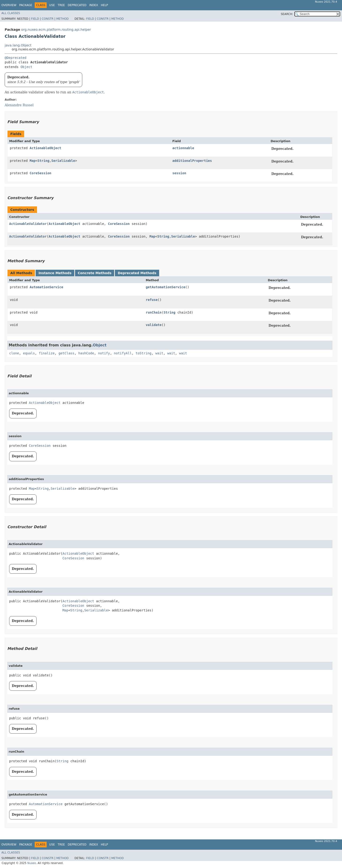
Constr (48, 19)
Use (52, 5)
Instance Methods (55, 273)
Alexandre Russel (19, 105)
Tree (61, 5)
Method (62, 19)
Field (35, 19)
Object (26, 67)
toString (144, 353)
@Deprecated (16, 58)
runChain (154, 312)
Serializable (63, 161)
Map (32, 161)
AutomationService (46, 287)
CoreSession (40, 173)
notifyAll (123, 353)
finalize (47, 353)
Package (26, 5)
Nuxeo (32, 863)
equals (29, 353)
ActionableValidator (28, 224)
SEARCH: (287, 14)
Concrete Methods (95, 273)
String (43, 161)
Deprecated (77, 5)
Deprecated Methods (137, 273)
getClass (66, 353)
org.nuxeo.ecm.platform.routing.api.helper (56, 30)
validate (154, 325)
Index (94, 5)
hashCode (86, 353)
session (179, 173)
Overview (9, 5)
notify (104, 353)
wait (159, 353)
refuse (152, 300)
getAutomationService (166, 287)
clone (14, 353)
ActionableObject (45, 148)
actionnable (183, 148)
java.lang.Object (18, 45)
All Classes (11, 13)
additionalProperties (192, 161)
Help (104, 5)
